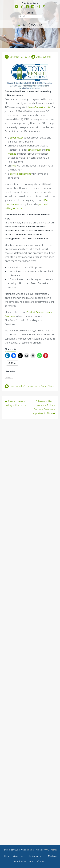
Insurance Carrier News (42, 386)
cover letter (16, 138)
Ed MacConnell (44, 57)
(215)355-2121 (30, 25)
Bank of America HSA (39, 107)
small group (34, 150)
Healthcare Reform (19, 386)
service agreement (20, 174)
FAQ (14, 166)
